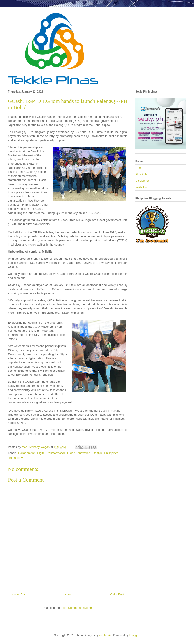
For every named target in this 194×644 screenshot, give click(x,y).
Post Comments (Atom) (77, 608)
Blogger (134, 635)
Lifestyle (97, 453)
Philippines (111, 453)
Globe (71, 453)
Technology (15, 458)
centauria (105, 635)
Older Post (117, 594)
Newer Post (19, 594)
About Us (141, 174)
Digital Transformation (51, 453)
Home (68, 594)
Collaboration (27, 453)
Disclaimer (142, 181)
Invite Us (141, 187)
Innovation (83, 453)
